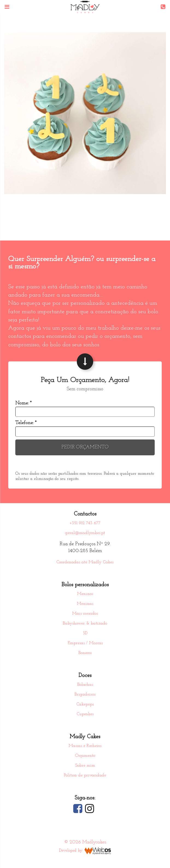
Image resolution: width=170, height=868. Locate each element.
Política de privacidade (85, 775)
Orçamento (85, 756)
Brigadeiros (85, 694)
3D (85, 633)
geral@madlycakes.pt (85, 533)
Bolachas (85, 685)
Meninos (85, 594)
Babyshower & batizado (85, 623)
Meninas (85, 604)
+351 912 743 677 (85, 523)
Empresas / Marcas (85, 643)
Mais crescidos (85, 614)
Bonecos (85, 653)
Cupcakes (85, 714)
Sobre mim (85, 766)
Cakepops (85, 704)
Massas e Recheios (85, 746)
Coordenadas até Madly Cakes (85, 562)
